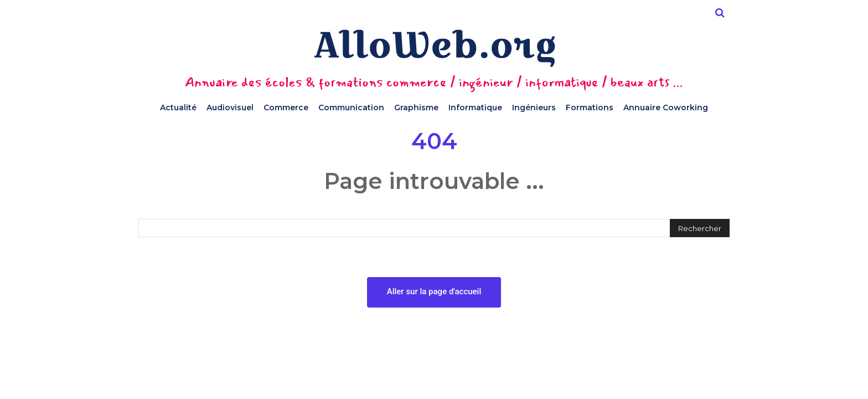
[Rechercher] (700, 228)
